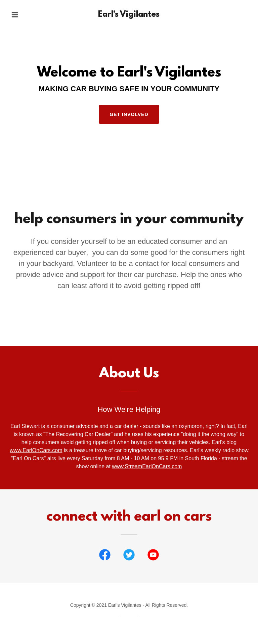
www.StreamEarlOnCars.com (147, 466)
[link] (129, 15)
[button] (19, 15)
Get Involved (129, 114)
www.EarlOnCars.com (36, 450)
